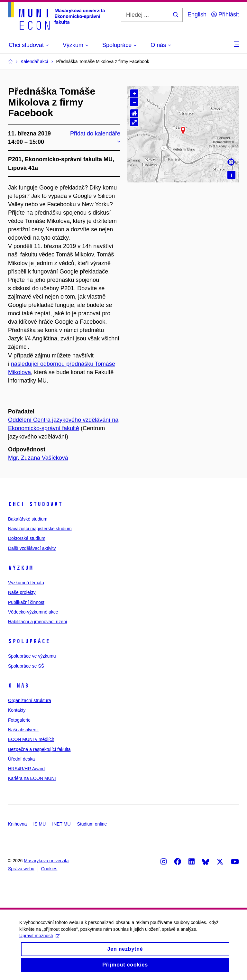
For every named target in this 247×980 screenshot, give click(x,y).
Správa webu (21, 869)
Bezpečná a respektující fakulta (39, 749)
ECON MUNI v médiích (31, 739)
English (197, 14)
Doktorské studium (27, 538)
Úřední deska (21, 759)
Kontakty (17, 710)
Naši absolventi (23, 730)
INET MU (61, 824)
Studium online (92, 824)
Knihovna (17, 824)
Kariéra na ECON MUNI (32, 778)
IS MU (39, 824)
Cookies (49, 869)
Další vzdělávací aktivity (32, 548)
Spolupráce (29, 641)
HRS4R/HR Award (26, 769)
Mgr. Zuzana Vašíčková (38, 458)
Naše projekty (22, 592)
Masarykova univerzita (46, 861)
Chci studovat (35, 504)
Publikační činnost (26, 602)
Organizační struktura (30, 700)
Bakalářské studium (28, 519)
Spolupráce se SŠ (26, 666)
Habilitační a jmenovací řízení (38, 622)
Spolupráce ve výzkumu (32, 656)
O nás (18, 686)
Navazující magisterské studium (40, 529)
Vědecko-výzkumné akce (33, 612)
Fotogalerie (19, 720)
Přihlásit (225, 14)
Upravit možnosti (40, 938)
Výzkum (21, 568)
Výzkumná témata (26, 583)
